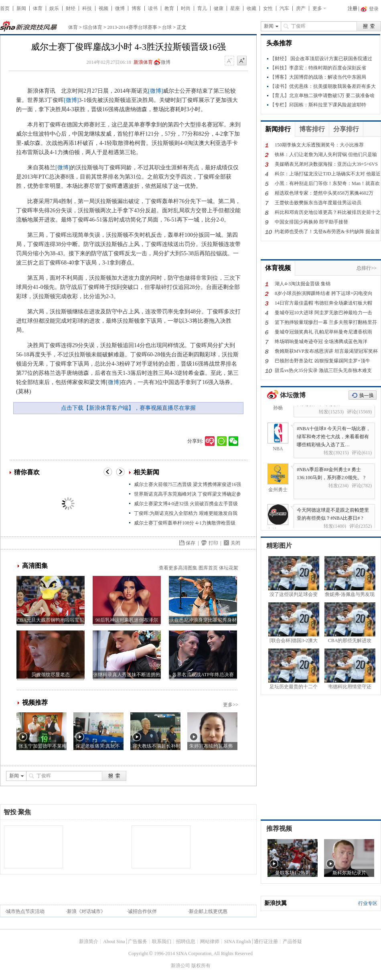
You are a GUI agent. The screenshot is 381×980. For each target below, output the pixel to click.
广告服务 (138, 941)
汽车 (284, 8)
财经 (71, 8)
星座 (235, 8)
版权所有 (201, 966)
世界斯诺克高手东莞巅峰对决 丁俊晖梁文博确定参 (187, 494)
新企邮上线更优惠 (208, 911)
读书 (153, 8)
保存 (190, 543)
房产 (301, 8)
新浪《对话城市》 (86, 911)
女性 (268, 8)
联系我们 (162, 941)
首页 (5, 8)
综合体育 (93, 27)
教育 (169, 8)
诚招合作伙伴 (142, 911)
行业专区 (368, 903)
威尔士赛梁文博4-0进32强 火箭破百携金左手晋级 (186, 504)
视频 (103, 8)
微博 (120, 8)
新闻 (21, 8)
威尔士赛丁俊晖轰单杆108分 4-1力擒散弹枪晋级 (185, 523)
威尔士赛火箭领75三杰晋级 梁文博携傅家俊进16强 (187, 484)
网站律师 (210, 941)
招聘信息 (186, 941)
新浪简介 (89, 941)
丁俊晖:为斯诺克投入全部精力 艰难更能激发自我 (186, 513)
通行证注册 (266, 941)
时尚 (186, 8)
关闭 (235, 543)
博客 (136, 8)
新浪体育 (143, 62)
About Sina (114, 941)
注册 (353, 8)
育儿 (202, 8)
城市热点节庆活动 (25, 911)
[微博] (155, 91)
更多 (317, 8)
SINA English (238, 941)
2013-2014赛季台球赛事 (132, 27)
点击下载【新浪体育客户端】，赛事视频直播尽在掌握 (128, 408)
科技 (87, 8)
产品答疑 (292, 941)
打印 (213, 543)
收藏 (251, 8)
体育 (38, 8)
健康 (219, 8)
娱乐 (54, 8)
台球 (167, 27)
